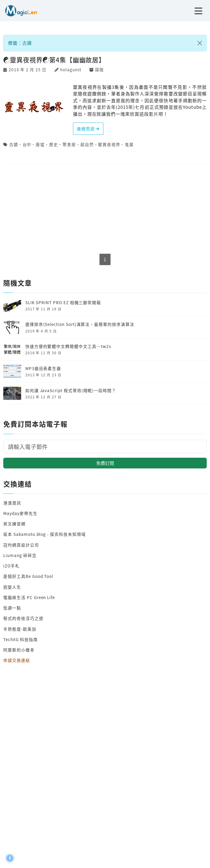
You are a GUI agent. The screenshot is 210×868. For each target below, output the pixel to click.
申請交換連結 (17, 660)
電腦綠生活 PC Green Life (29, 597)
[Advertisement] (105, 209)
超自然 (87, 144)
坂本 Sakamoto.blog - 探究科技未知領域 (44, 534)
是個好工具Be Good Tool (28, 576)
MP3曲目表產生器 (43, 368)
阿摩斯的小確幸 (19, 650)
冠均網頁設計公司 (21, 545)
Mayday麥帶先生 (20, 513)
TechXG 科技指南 (20, 639)
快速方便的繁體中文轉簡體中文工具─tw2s (68, 346)
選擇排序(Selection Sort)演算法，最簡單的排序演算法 (80, 324)
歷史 (54, 144)
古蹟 (14, 144)
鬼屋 (129, 144)
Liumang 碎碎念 (20, 555)
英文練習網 (14, 524)
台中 (27, 144)
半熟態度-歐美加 (20, 629)
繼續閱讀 (88, 129)
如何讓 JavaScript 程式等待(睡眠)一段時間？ (71, 390)
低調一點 (12, 608)
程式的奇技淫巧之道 (23, 618)
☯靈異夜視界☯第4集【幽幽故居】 (54, 59)
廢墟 (40, 144)
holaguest (71, 69)
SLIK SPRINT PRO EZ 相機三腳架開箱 (63, 302)
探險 (99, 69)
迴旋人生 (12, 587)
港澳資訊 (12, 503)
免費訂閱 (105, 463)
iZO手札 (11, 566)
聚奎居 (69, 144)
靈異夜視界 (109, 144)
